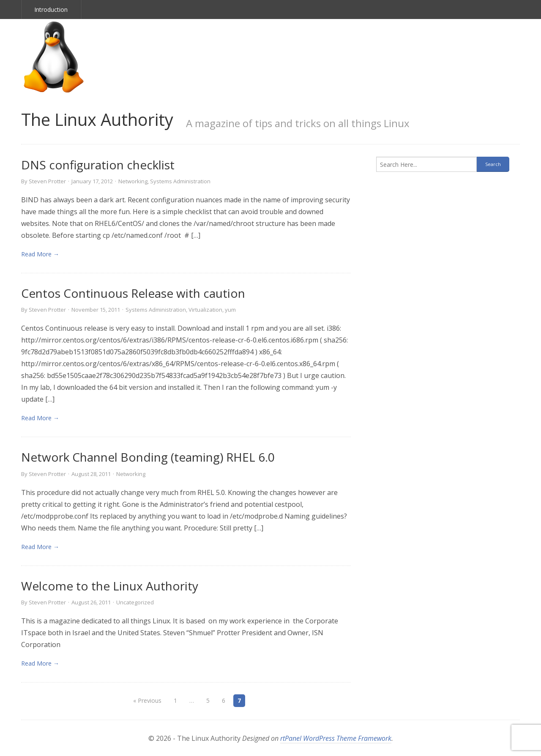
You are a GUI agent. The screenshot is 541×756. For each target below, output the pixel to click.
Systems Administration (180, 181)
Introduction (51, 10)
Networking (133, 181)
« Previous (147, 700)
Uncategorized (135, 602)
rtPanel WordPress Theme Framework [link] (336, 738)
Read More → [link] (40, 254)
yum (230, 310)
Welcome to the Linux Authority (110, 586)
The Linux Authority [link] (97, 119)
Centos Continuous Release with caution (133, 293)
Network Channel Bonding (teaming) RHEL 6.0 (148, 457)
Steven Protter (47, 181)
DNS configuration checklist (98, 165)
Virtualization (205, 310)
